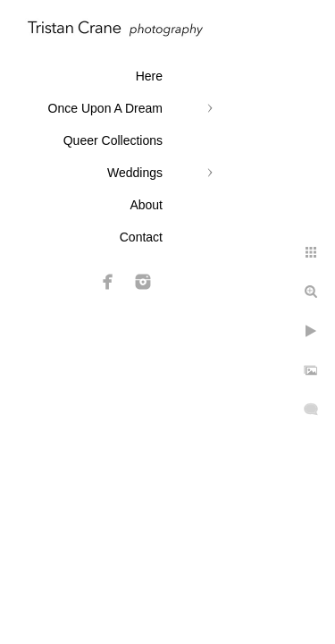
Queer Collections (113, 140)
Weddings (135, 173)
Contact (141, 237)
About (146, 205)
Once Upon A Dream (105, 108)
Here (149, 76)
